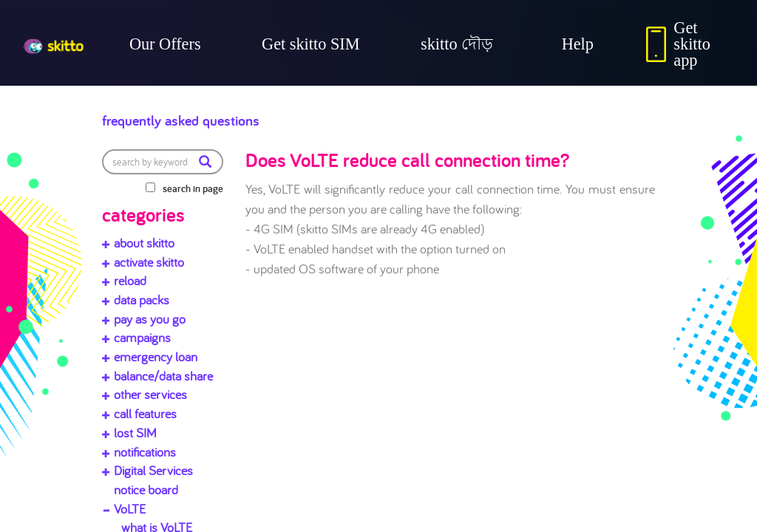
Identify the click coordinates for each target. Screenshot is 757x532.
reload (130, 280)
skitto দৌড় (457, 44)
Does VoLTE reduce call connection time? (407, 160)
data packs (142, 300)
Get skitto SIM (310, 44)
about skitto (144, 243)
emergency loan (156, 357)
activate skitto (149, 262)
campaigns (142, 337)
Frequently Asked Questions (228, 117)
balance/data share (163, 376)
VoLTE (130, 509)
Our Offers (165, 44)
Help (578, 44)
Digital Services (153, 470)
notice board (146, 490)
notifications (145, 452)
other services (150, 394)
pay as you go (150, 319)
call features (145, 413)
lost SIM (135, 433)
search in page (193, 188)
